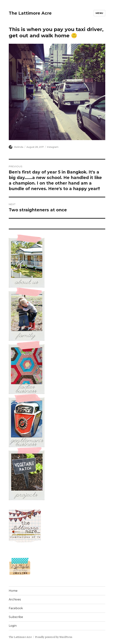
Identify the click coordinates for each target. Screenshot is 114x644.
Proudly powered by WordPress (54, 637)
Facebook (16, 608)
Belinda (19, 147)
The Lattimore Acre (30, 13)
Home (13, 591)
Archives (15, 599)
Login (13, 626)
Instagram (53, 147)
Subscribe (16, 617)
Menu (99, 13)
